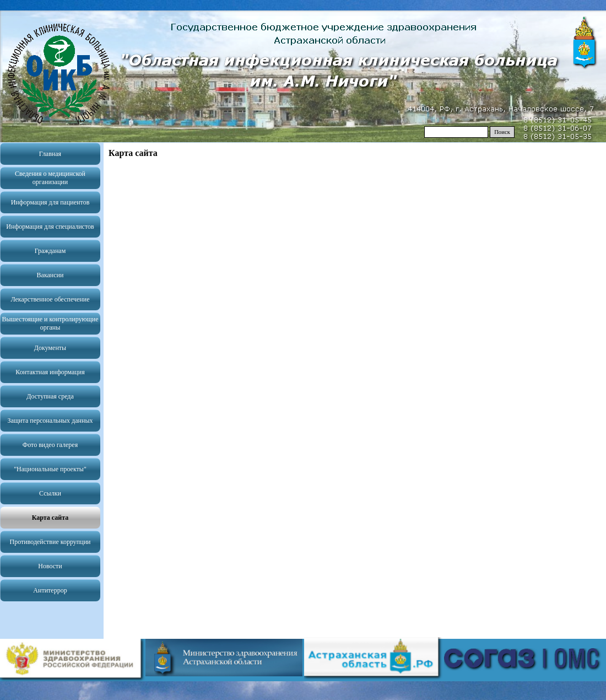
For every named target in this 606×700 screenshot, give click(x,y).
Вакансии (50, 275)
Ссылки (50, 493)
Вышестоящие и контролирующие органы (50, 323)
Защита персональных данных (50, 421)
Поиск (502, 132)
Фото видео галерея (50, 445)
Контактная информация (50, 372)
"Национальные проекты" (50, 469)
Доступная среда (50, 396)
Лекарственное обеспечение (50, 299)
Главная (50, 154)
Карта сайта (50, 518)
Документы (50, 348)
